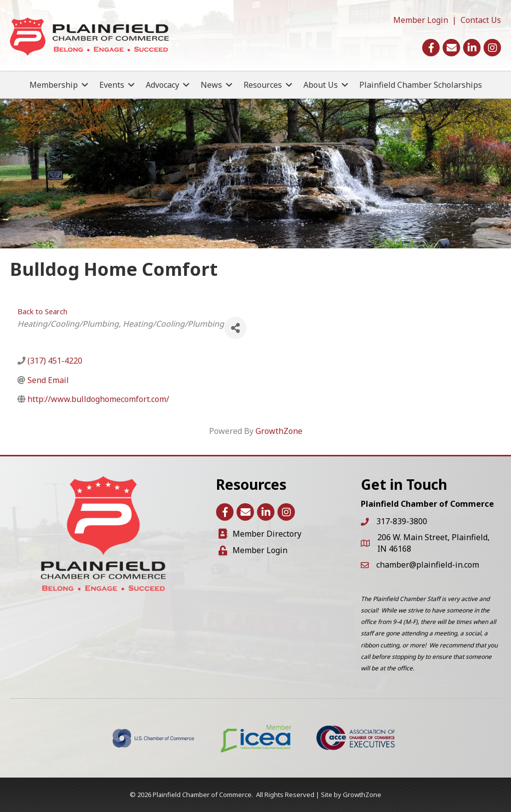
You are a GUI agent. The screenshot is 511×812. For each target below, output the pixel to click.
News (211, 85)
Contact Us (481, 20)
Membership (54, 85)
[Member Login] (253, 550)
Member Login (421, 20)
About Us (321, 85)
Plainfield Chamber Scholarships (421, 85)
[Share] (235, 328)
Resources (263, 85)
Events (112, 85)
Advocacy (162, 85)
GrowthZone (279, 431)
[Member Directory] (260, 534)
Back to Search (42, 311)
